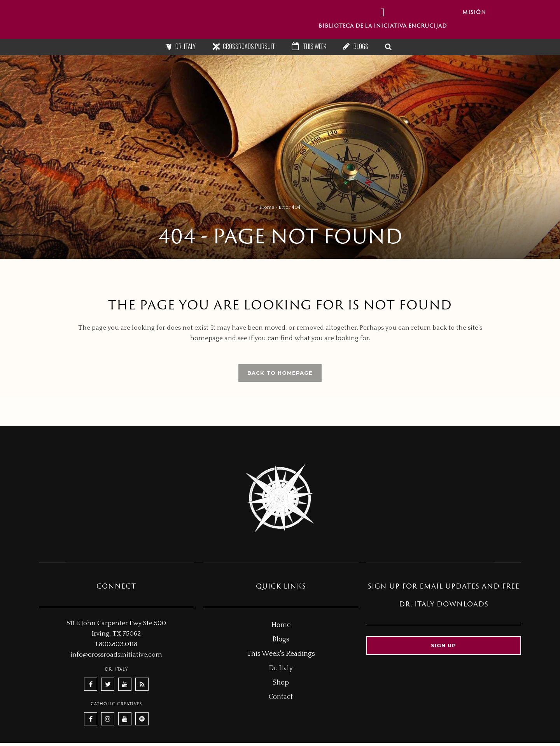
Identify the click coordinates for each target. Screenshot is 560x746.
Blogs (361, 46)
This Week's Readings (281, 654)
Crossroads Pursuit (249, 46)
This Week (315, 46)
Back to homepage (280, 373)
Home (267, 207)
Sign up (444, 645)
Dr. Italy (185, 46)
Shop (281, 683)
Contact (281, 697)
